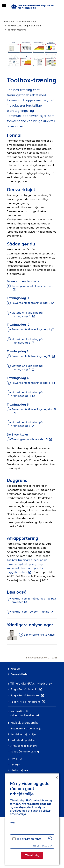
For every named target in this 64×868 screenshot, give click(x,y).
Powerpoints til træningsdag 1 (33, 303)
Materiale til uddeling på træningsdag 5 (27, 424)
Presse (15, 668)
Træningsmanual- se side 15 (32, 439)
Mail (13, 822)
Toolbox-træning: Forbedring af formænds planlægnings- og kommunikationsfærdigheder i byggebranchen (27, 566)
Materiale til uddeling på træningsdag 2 (27, 341)
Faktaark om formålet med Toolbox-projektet (34, 600)
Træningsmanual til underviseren (32, 288)
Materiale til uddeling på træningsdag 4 (27, 394)
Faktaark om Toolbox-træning (33, 612)
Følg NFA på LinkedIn (27, 690)
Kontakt (15, 764)
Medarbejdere (19, 770)
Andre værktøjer (28, 21)
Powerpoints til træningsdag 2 (33, 329)
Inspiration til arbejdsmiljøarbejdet (25, 713)
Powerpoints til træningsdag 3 (34, 356)
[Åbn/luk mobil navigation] (4, 6)
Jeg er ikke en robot (29, 839)
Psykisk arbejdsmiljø (24, 722)
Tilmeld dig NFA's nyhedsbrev (31, 683)
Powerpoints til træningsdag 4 (34, 383)
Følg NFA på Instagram (28, 702)
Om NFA (16, 759)
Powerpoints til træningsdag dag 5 (34, 411)
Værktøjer (9, 21)
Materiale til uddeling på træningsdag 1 (27, 314)
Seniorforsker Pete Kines (39, 635)
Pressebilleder (19, 674)
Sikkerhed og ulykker (23, 740)
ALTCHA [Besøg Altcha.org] (48, 846)
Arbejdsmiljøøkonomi (24, 746)
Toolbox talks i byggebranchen (24, 25)
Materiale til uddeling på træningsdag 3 (27, 368)
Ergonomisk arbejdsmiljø (26, 728)
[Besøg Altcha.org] (50, 839)
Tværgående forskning (25, 751)
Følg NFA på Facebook (28, 696)
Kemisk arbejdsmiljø (23, 734)
